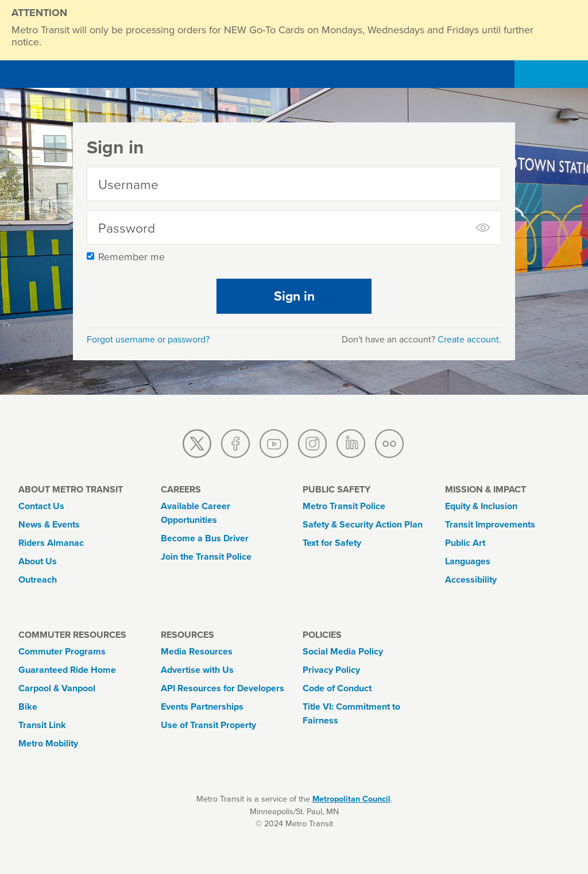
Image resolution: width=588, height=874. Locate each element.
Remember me (131, 257)
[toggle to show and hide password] (484, 228)
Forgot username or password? (148, 339)
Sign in (294, 296)
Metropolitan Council (351, 799)
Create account (468, 339)
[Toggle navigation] (556, 74)
